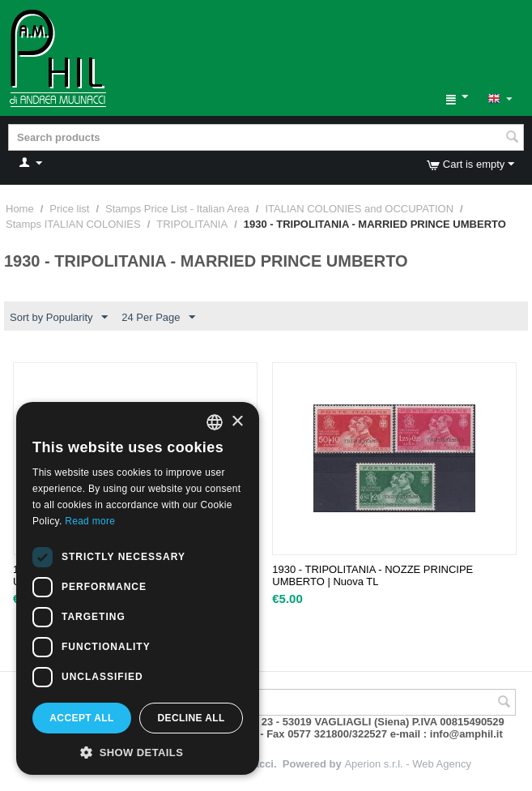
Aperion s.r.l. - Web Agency (408, 764)
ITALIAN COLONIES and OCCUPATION (359, 209)
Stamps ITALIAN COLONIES (73, 224)
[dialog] (138, 588)
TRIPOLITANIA (192, 224)
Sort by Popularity (59, 318)
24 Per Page (158, 318)
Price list (69, 209)
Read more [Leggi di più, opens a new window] (90, 521)
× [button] (237, 422)
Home (20, 209)
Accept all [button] (82, 718)
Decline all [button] (191, 718)
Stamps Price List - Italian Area (177, 209)
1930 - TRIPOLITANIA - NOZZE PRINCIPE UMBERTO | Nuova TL (372, 575)
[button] (138, 751)
